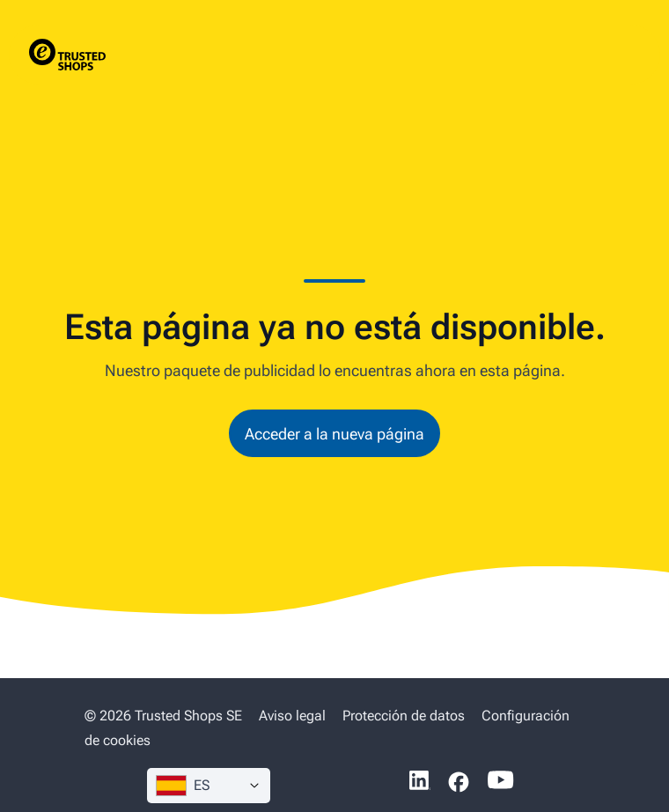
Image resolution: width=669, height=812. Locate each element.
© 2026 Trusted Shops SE (163, 716)
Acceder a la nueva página (334, 434)
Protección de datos (404, 716)
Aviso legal (292, 716)
